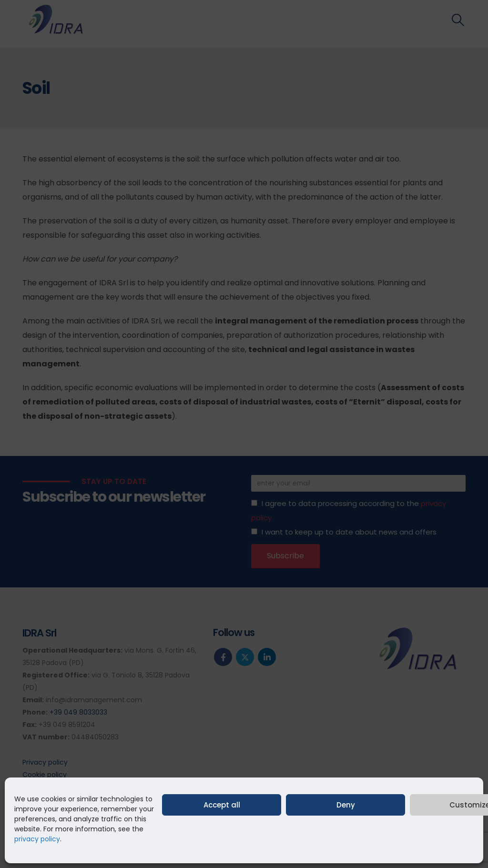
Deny (346, 805)
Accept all (222, 805)
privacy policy (37, 839)
